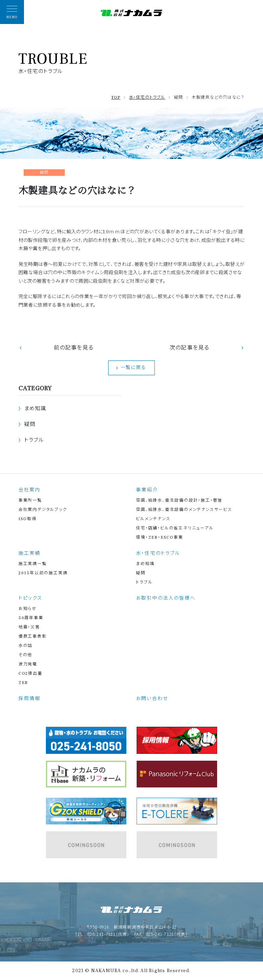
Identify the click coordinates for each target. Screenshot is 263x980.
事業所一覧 (30, 500)
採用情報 (29, 699)
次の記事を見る (189, 348)
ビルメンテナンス (153, 519)
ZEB (23, 683)
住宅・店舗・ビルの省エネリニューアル (175, 528)
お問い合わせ (152, 699)
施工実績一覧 (33, 564)
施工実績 (29, 553)
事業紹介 (147, 490)
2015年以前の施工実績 (43, 573)
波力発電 (28, 664)
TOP (116, 97)
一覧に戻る (133, 368)
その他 (25, 655)
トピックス (31, 598)
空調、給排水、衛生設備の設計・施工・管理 (179, 500)
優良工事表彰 (33, 636)
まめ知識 (35, 409)
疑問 (30, 424)
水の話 (26, 646)
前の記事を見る (74, 348)
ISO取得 (28, 519)
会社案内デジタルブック (43, 510)
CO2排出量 (30, 673)
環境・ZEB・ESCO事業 (159, 537)
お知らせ (28, 609)
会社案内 (29, 490)
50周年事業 (31, 618)
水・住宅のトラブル (147, 97)
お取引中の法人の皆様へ (166, 598)
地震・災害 (29, 627)
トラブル (34, 440)
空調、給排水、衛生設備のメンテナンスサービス (184, 510)
